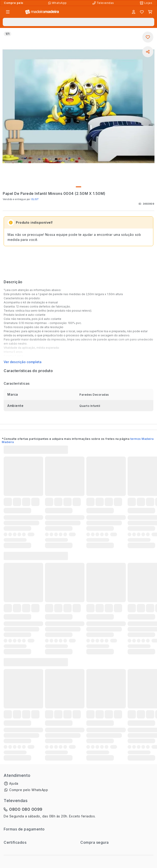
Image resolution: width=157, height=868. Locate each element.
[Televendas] (104, 3)
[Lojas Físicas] (146, 3)
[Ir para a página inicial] (42, 12)
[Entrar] (134, 12)
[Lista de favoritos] (142, 12)
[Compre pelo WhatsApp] (58, 3)
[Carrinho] (150, 12)
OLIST (35, 199)
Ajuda (14, 783)
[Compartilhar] (148, 52)
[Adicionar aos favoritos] (148, 37)
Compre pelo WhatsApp (29, 790)
